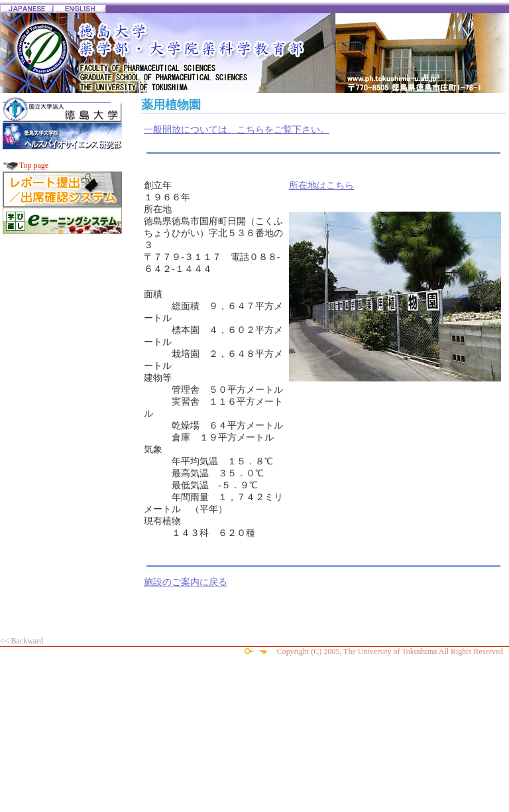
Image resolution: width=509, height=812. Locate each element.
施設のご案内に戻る (186, 582)
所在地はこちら (321, 185)
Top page (34, 165)
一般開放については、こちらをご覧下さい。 (237, 130)
